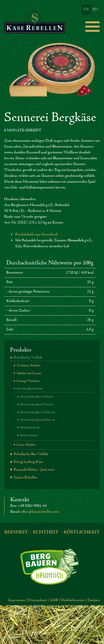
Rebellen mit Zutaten (29, 373)
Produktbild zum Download (36, 235)
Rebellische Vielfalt (28, 358)
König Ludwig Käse (28, 462)
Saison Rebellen (26, 478)
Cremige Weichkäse (28, 381)
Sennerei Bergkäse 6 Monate (37, 405)
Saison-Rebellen (26, 445)
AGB (54, 600)
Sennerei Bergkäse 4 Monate (37, 397)
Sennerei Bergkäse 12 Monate (37, 412)
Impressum (17, 600)
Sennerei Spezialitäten (30, 389)
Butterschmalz (29, 435)
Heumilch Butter (30, 428)
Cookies (94, 600)
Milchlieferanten (73, 600)
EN (95, 9)
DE (86, 9)
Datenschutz (37, 600)
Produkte (21, 350)
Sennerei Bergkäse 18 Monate (37, 420)
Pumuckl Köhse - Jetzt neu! (34, 470)
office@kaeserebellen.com (40, 512)
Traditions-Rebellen (29, 366)
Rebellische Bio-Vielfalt (31, 454)
